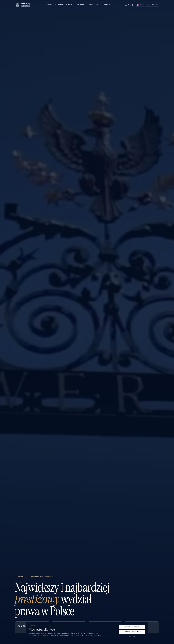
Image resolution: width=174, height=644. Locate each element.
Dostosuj (132, 637)
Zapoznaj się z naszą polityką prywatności (88, 635)
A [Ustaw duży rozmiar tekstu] (128, 5)
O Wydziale (106, 5)
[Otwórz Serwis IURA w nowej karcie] (152, 5)
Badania (70, 5)
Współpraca (93, 5)
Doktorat (59, 5)
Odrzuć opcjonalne (132, 632)
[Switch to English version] (140, 5)
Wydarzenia (81, 5)
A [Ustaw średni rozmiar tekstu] (127, 5)
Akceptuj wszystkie (132, 627)
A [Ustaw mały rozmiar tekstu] (125, 5)
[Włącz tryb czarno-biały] (132, 5)
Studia (49, 5)
